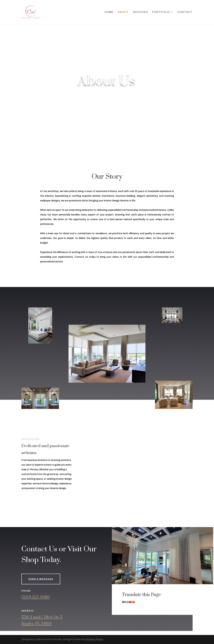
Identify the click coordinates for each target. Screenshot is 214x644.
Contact (185, 12)
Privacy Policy (95, 639)
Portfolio (161, 12)
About (123, 12)
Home (109, 12)
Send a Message (41, 579)
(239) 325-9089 (36, 597)
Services (140, 12)
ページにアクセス (9, 633)
